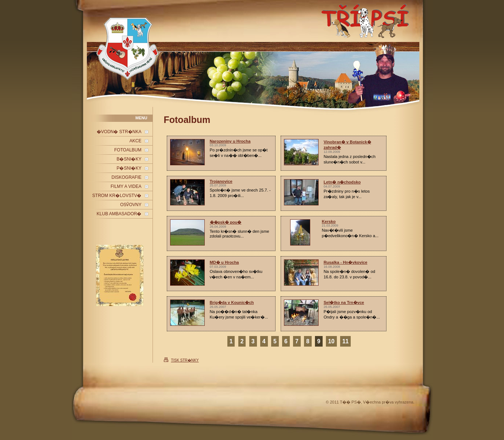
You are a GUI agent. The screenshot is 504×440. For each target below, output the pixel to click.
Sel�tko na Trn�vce (344, 302)
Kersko (329, 221)
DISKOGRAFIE (126, 177)
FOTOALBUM (128, 150)
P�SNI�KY (129, 168)
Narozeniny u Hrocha (230, 141)
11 (345, 341)
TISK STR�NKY (185, 360)
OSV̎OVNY (131, 205)
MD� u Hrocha (224, 262)
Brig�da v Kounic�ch (232, 302)
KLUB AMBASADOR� (119, 214)
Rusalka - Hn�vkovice (346, 262)
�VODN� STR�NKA (119, 132)
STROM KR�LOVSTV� (117, 196)
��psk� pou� (226, 222)
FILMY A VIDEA (126, 186)
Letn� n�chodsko (342, 182)
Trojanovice (221, 181)
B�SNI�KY (129, 159)
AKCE (136, 141)
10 (331, 341)
